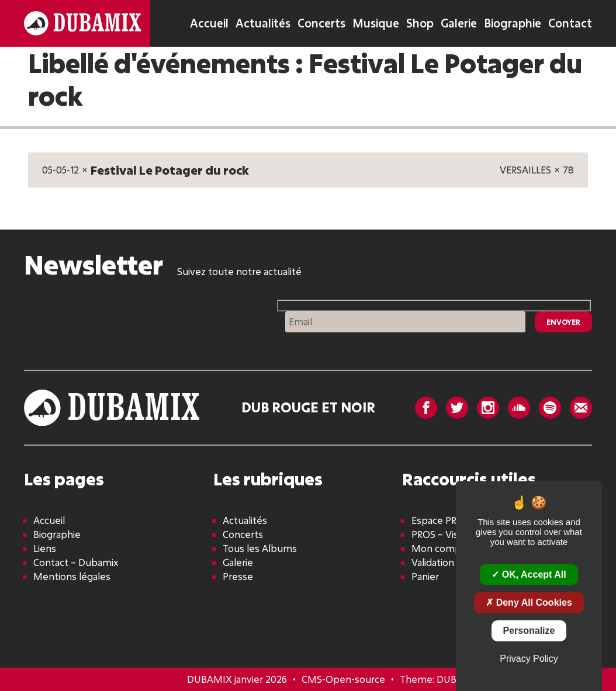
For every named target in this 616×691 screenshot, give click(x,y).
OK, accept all (529, 574)
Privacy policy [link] (529, 659)
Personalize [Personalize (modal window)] (529, 631)
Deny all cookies (529, 603)
